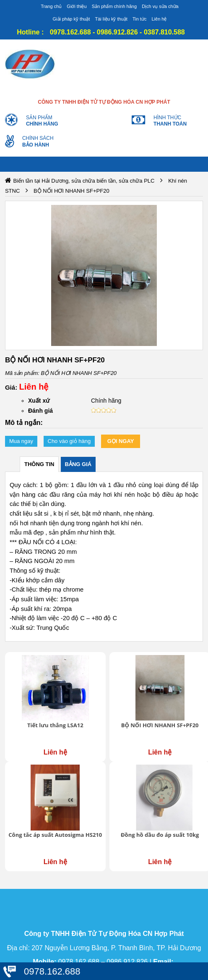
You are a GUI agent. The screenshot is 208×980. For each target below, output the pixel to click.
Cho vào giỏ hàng (69, 441)
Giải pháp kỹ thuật (71, 19)
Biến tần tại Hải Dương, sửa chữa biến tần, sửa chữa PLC (84, 181)
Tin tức (140, 19)
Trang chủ (51, 6)
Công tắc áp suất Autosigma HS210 (55, 835)
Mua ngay (21, 441)
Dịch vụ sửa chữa (160, 6)
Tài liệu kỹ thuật (111, 19)
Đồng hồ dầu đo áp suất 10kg (160, 835)
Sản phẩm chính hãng (114, 6)
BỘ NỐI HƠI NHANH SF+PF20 (160, 725)
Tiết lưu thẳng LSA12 (55, 725)
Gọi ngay (121, 441)
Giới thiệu (77, 6)
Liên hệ (159, 19)
